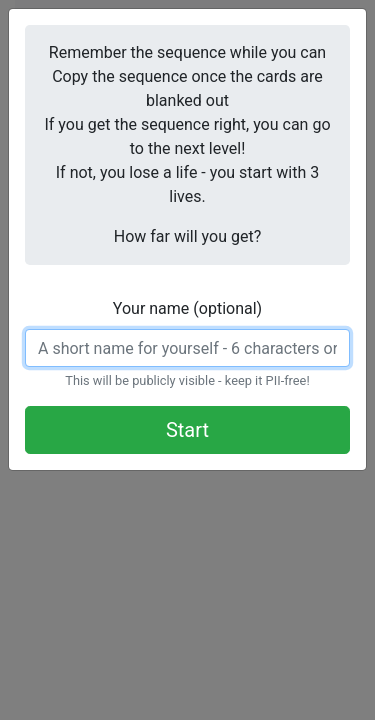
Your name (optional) (187, 308)
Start (187, 430)
